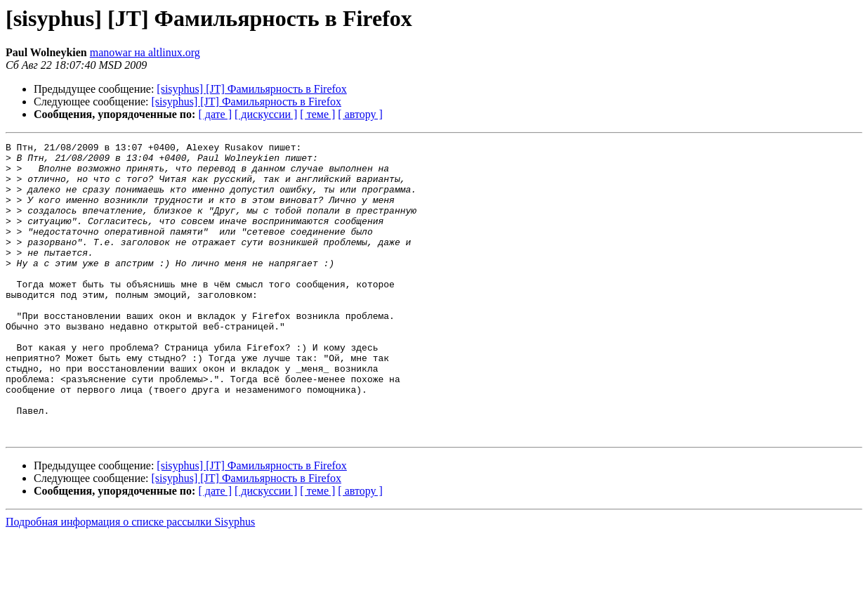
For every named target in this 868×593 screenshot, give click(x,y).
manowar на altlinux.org (145, 52)
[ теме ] (317, 114)
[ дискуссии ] (266, 114)
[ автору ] (360, 114)
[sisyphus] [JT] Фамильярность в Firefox (252, 89)
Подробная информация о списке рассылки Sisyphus (130, 581)
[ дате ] (215, 114)
